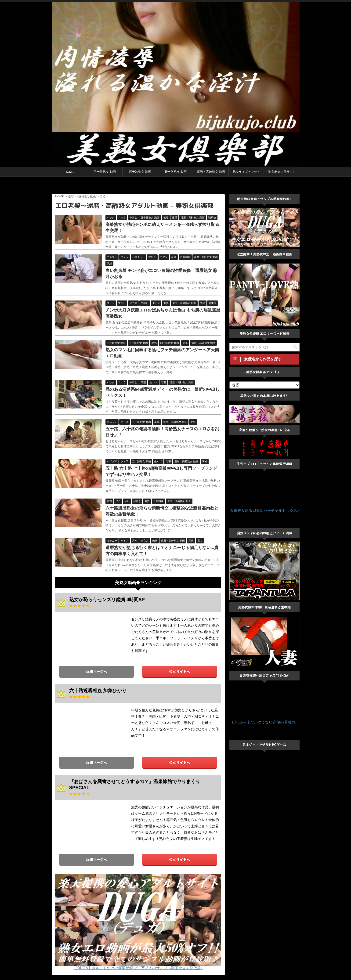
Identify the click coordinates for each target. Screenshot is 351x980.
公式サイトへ (180, 671)
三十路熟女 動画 (105, 172)
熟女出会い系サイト (282, 172)
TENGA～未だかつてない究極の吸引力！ (264, 722)
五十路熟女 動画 (175, 172)
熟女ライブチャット (246, 172)
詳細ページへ (97, 671)
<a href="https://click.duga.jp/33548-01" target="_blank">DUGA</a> (90, 637)
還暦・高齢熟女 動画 (211, 172)
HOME (69, 172)
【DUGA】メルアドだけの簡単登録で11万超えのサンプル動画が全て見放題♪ (138, 968)
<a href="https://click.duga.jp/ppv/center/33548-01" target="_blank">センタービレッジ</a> (176, 186)
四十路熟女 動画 (140, 172)
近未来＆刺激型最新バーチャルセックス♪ (264, 511)
